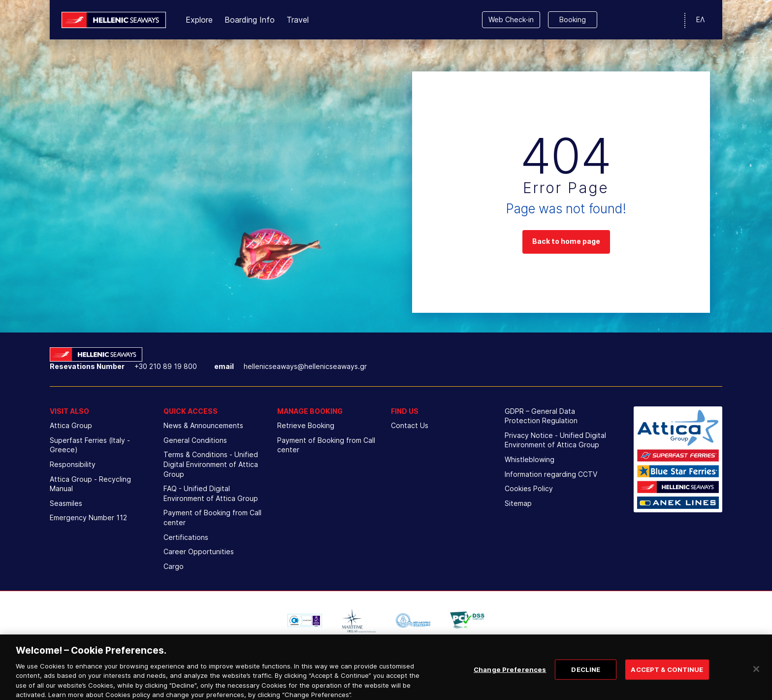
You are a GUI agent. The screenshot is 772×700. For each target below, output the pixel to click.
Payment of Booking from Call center (212, 517)
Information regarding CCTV (551, 474)
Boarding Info (250, 20)
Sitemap (518, 503)
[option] (305, 620)
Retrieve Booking (306, 425)
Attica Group (71, 425)
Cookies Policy (529, 488)
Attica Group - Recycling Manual (90, 484)
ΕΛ (700, 19)
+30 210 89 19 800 (166, 366)
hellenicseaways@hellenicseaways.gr (305, 366)
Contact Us (410, 425)
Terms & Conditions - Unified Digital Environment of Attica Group (211, 464)
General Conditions (195, 440)
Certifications (186, 537)
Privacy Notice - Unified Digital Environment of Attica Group (555, 440)
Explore (199, 20)
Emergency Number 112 (88, 517)
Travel (298, 20)
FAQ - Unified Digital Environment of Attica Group (211, 493)
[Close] (756, 676)
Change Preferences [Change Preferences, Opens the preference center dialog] (510, 676)
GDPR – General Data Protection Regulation (541, 416)
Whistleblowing (530, 459)
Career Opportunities (199, 551)
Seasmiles (66, 503)
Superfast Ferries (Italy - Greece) (90, 445)
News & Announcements (203, 425)
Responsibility (73, 464)
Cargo (174, 566)
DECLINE (586, 676)
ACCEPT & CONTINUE (667, 676)
